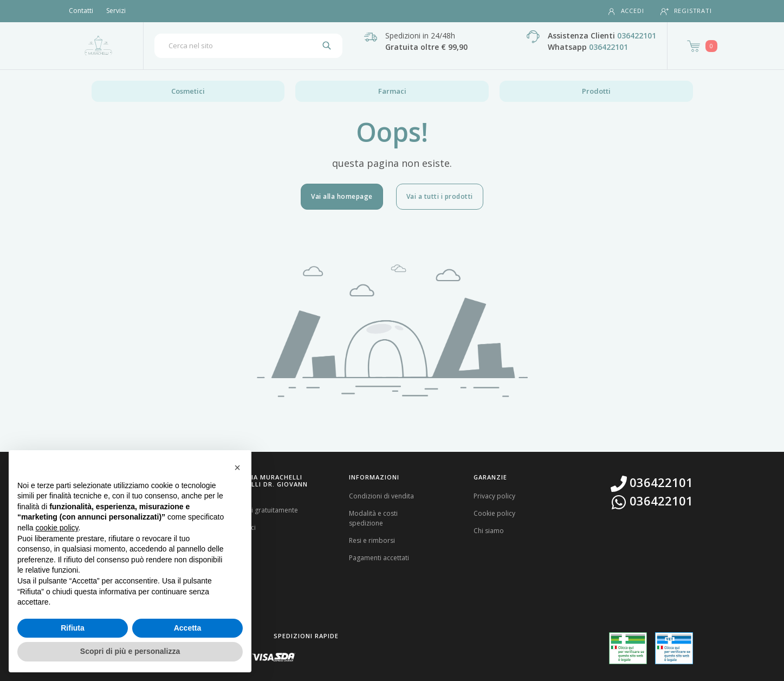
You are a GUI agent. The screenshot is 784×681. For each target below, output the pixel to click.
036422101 (637, 35)
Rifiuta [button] (73, 628)
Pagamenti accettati (379, 558)
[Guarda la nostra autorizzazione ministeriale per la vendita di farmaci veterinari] (674, 648)
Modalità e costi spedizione (373, 518)
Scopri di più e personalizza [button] (130, 651)
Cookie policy (494, 513)
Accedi (626, 11)
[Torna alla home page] (98, 46)
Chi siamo (489, 531)
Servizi (116, 11)
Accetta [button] (188, 628)
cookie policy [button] (57, 528)
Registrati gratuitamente (261, 510)
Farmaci (392, 91)
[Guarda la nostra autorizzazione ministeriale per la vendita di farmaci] (628, 648)
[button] (237, 468)
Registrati (686, 11)
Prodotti (596, 91)
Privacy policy (494, 496)
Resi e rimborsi (372, 540)
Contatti (81, 11)
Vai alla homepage (342, 196)
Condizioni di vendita (381, 496)
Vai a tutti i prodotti (440, 196)
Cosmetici (188, 91)
